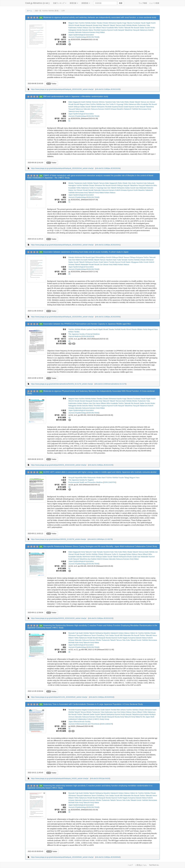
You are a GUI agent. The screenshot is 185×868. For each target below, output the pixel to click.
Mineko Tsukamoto (139, 25)
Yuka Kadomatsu (107, 712)
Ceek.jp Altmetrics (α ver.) (37, 3)
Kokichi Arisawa (111, 109)
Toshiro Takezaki (124, 28)
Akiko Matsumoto (89, 478)
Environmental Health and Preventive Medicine (86, 482)
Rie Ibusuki (135, 28)
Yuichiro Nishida (85, 23)
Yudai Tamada (122, 260)
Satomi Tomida (109, 262)
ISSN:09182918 (88, 336)
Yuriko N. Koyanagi (116, 104)
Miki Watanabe (125, 635)
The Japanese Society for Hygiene (81, 480)
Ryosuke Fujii (73, 633)
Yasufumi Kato (111, 102)
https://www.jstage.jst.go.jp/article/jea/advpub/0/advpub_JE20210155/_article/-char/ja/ (62, 89)
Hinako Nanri (101, 478)
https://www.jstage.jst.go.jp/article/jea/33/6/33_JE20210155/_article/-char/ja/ (59, 465)
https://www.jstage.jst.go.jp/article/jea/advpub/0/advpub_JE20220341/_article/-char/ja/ (62, 245)
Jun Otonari (151, 102)
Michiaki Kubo (74, 642)
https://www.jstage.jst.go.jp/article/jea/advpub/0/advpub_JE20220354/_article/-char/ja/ (62, 317)
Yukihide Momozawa (139, 109)
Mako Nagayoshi (75, 102)
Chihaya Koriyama (136, 257)
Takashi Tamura (115, 25)
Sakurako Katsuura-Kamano (85, 32)
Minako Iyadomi (86, 329)
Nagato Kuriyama (129, 638)
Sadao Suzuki (145, 28)
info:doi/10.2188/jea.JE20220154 (108, 168)
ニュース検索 (154, 3)
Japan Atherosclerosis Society (79, 722)
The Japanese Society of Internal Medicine (84, 334)
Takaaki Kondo (136, 640)
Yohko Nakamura (130, 104)
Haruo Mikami (101, 403)
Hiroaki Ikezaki (80, 25)
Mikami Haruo (101, 28)
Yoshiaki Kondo (120, 329)
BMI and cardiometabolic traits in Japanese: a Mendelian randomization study (76, 96)
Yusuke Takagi (124, 478)
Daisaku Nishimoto (75, 257)
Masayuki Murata (92, 25)
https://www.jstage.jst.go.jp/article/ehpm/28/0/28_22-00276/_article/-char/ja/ (59, 539)
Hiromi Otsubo (131, 329)
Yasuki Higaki (146, 23)
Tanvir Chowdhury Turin (100, 635)
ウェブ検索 (143, 3)
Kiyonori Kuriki (112, 30)
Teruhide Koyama (100, 30)
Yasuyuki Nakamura (140, 30)
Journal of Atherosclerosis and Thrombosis (84, 724)
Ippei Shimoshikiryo (98, 257)
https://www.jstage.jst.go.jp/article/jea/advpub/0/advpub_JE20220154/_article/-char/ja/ (62, 168)
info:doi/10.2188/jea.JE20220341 (108, 245)
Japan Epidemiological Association (81, 35)
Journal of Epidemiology (77, 37)
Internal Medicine (75, 336)
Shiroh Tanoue (124, 257)
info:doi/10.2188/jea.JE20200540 (102, 697)
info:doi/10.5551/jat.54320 (100, 778)
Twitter (51, 84)
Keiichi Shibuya (74, 107)
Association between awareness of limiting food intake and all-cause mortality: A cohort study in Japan (86, 252)
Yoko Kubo (120, 102)
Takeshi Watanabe (81, 264)
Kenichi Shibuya (117, 185)
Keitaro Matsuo (83, 28)
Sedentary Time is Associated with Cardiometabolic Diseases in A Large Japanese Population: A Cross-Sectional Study (93, 704)
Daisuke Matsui (88, 30)
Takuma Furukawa (133, 23)
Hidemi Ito (79, 260)
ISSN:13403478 (106, 724)
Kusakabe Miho (112, 28)
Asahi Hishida (127, 25)
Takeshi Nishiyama (98, 107)
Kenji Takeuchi (104, 25)
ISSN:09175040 (93, 37)
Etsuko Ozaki (123, 107)
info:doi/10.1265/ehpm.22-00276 (100, 539)
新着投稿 (86, 3)
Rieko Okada (129, 102)
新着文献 (74, 3)
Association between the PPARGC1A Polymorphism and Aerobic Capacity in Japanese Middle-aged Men (87, 324)
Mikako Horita (142, 329)
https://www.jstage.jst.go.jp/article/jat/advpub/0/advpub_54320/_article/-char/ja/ (60, 778)
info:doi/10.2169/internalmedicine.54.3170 (110, 384)
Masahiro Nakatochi (124, 109)
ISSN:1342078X (110, 482)
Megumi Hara (73, 23)
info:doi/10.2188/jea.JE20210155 (108, 89)
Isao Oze (92, 28)
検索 (121, 3)
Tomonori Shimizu (98, 102)
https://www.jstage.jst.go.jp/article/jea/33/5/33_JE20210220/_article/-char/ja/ (59, 618)
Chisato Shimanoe (109, 23)
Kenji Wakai (100, 32)
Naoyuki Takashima (125, 30)
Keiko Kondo (144, 262)
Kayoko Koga (121, 23)
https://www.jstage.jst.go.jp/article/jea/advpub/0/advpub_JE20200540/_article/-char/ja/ (62, 857)
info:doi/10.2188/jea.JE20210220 (101, 618)
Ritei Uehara (121, 710)
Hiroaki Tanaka (109, 329)
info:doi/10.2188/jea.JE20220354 (108, 317)
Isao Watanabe (141, 188)
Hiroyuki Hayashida (76, 478)
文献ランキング (60, 3)
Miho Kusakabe (143, 104)
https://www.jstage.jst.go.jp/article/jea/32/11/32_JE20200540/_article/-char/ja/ (59, 697)
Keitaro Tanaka (97, 23)
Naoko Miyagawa (132, 262)
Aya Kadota (92, 559)
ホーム (29, 11)
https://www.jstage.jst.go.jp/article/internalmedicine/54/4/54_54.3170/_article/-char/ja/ (62, 384)
